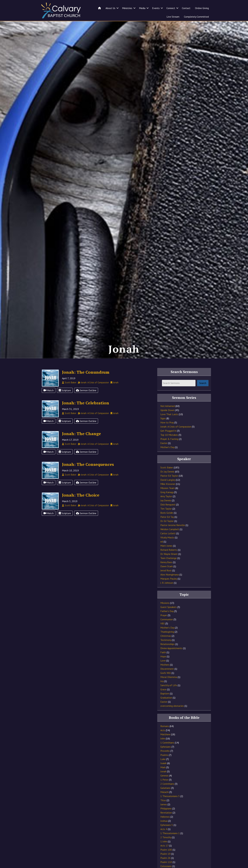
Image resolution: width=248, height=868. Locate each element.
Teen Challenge (169, 568)
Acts (163, 740)
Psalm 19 (165, 864)
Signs (163, 428)
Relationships (167, 654)
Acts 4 (164, 839)
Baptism (165, 703)
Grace (163, 699)
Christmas (166, 646)
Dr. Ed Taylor (167, 531)
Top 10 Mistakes (169, 445)
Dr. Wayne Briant (169, 564)
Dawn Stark (167, 576)
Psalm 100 (166, 860)
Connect (171, 8)
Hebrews (165, 827)
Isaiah (163, 773)
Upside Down (167, 420)
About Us (110, 8)
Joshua (164, 831)
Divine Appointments (171, 658)
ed (162, 552)
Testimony (166, 650)
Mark (163, 777)
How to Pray (167, 432)
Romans (165, 736)
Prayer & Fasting (169, 449)
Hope (163, 666)
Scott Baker (167, 477)
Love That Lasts (169, 424)
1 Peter (164, 790)
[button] (118, 8)
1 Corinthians (167, 753)
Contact (186, 8)
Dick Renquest (168, 514)
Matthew (165, 744)
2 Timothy (166, 847)
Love (163, 670)
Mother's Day (167, 457)
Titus (163, 810)
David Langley (168, 490)
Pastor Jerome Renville (173, 535)
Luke (163, 769)
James (164, 814)
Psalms (164, 765)
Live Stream (173, 17)
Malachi (164, 802)
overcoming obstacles (172, 716)
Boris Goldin (167, 523)
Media (142, 8)
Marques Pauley (169, 589)
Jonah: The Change (81, 444)
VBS (163, 633)
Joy (162, 691)
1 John (164, 851)
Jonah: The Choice (81, 505)
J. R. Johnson (167, 593)
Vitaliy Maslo (167, 547)
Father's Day (167, 621)
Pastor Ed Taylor (169, 486)
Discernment (167, 679)
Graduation (166, 708)
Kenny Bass (166, 572)
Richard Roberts (169, 560)
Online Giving (202, 8)
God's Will (166, 683)
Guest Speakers (169, 617)
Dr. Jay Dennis (167, 482)
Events (156, 8)
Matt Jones (166, 556)
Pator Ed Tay (167, 527)
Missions (165, 613)
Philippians (166, 818)
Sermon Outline (86, 400)
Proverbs (165, 761)
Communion (167, 629)
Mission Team (168, 498)
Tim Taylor (166, 519)
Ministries (127, 8)
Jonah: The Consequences (88, 474)
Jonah (163, 781)
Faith (163, 662)
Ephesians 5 (167, 835)
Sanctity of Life (169, 695)
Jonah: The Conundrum (86, 382)
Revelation (166, 823)
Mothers (165, 675)
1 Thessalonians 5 (170, 806)
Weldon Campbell (170, 539)
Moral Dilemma (169, 687)
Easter (164, 453)
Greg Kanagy (167, 502)
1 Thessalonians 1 (170, 843)
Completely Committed (196, 17)
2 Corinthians (167, 794)
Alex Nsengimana (170, 584)
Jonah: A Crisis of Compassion (176, 437)
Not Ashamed (168, 416)
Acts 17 (164, 855)
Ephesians (166, 757)
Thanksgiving (167, 642)
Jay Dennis (166, 510)
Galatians (165, 798)
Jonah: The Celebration (86, 413)
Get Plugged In (168, 441)
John (163, 748)
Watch (49, 400)
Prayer (164, 625)
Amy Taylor (166, 506)
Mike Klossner (168, 494)
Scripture (65, 400)
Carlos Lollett (168, 543)
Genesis (164, 785)
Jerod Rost (166, 580)
